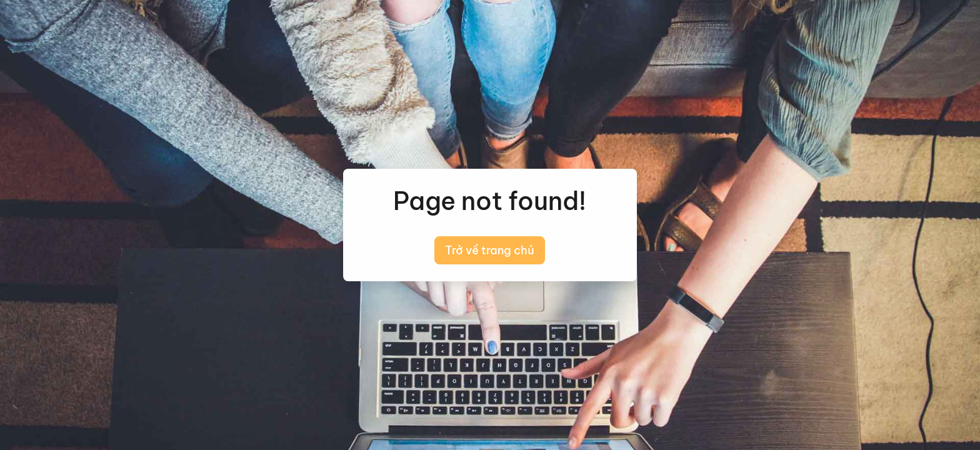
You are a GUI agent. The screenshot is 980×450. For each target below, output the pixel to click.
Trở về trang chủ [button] (490, 250)
